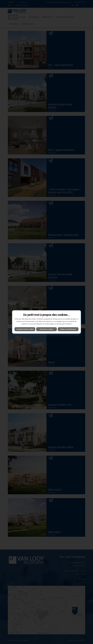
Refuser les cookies (46, 329)
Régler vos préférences (68, 329)
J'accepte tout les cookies (25, 329)
